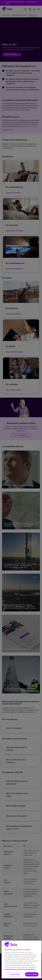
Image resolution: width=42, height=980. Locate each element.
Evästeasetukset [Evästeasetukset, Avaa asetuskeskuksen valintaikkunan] (15, 974)
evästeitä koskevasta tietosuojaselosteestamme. (20, 969)
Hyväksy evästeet (32, 974)
